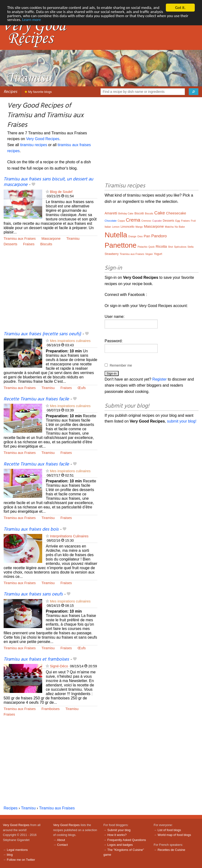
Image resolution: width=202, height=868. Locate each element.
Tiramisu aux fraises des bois (31, 529)
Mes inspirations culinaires (70, 341)
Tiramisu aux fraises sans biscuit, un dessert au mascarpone (48, 182)
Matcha (169, 227)
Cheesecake (176, 213)
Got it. (180, 8)
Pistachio (143, 247)
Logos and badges (120, 845)
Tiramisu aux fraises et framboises (36, 659)
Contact (62, 845)
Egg (178, 221)
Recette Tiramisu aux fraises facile (36, 399)
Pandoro (159, 236)
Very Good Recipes (43, 139)
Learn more (48, 20)
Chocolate (111, 221)
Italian (108, 227)
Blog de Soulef (61, 192)
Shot (171, 247)
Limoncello (127, 227)
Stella (191, 247)
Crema (133, 220)
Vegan (149, 254)
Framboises (50, 709)
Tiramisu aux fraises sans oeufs (33, 594)
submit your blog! (182, 421)
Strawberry (112, 254)
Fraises (29, 244)
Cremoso (146, 221)
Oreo (140, 236)
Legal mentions (17, 850)
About (61, 840)
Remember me (121, 365)
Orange (132, 236)
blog (10, 855)
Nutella (116, 235)
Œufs (82, 388)
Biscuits (46, 244)
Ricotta (161, 246)
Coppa (121, 221)
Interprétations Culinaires (69, 536)
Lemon (116, 227)
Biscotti (139, 213)
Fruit (193, 221)
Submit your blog (119, 830)
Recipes (10, 92)
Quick (152, 247)
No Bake (180, 227)
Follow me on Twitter (21, 860)
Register (160, 379)
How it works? (117, 835)
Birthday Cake (126, 214)
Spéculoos (180, 247)
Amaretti (111, 213)
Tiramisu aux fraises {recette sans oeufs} (42, 334)
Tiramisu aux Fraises (20, 239)
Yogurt (158, 254)
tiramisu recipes (34, 145)
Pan (147, 236)
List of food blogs (169, 830)
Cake (160, 213)
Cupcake (157, 221)
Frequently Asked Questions (127, 840)
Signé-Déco (59, 666)
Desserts (10, 244)
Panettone (121, 245)
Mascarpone (51, 239)
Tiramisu (73, 239)
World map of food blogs (174, 835)
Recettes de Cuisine (172, 850)
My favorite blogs (38, 92)
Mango (139, 227)
